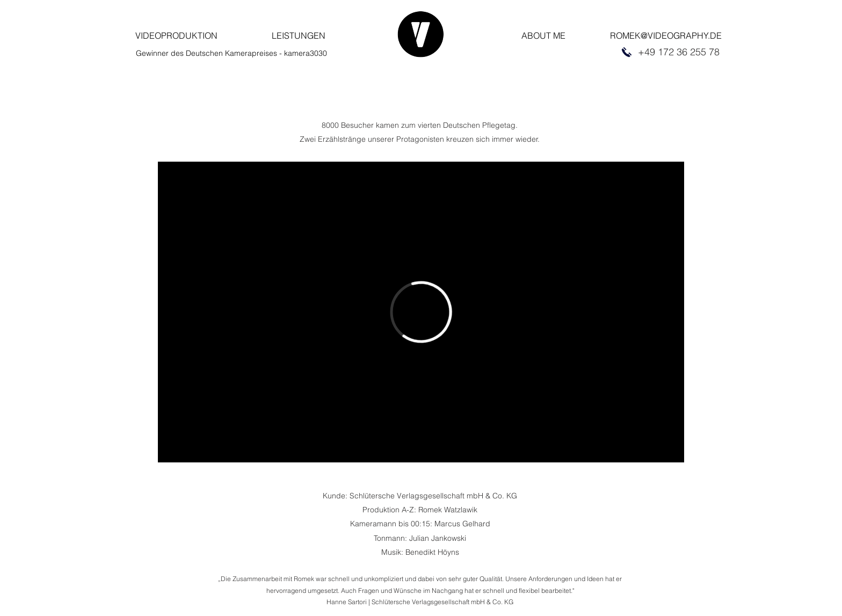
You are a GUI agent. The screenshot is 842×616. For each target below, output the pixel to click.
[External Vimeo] (421, 312)
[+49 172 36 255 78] (678, 52)
